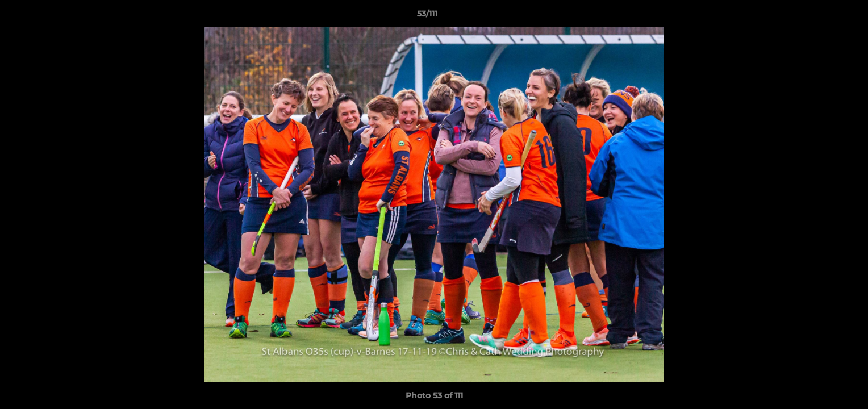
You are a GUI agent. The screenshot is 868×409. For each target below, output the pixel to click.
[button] (820, 16)
